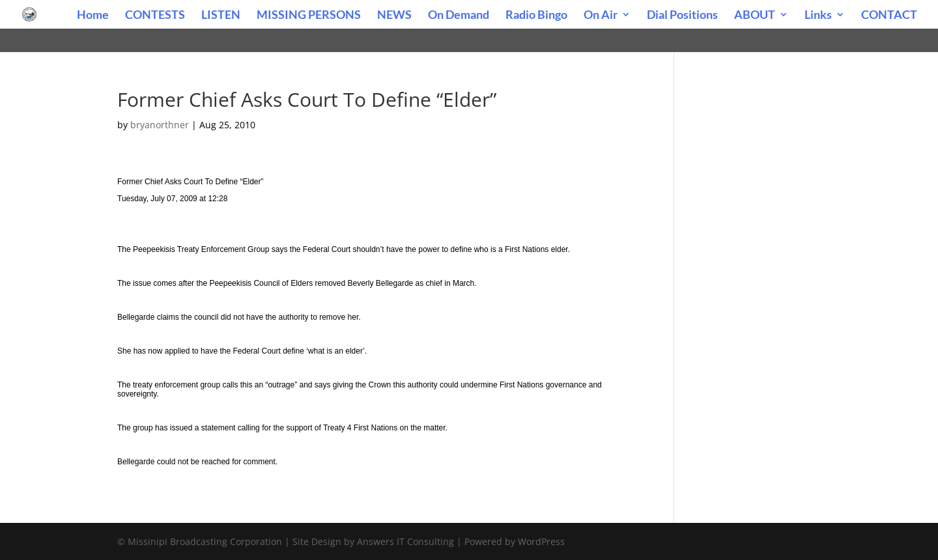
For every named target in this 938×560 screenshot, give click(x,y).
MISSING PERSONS (309, 16)
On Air (601, 16)
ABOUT (755, 16)
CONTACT (889, 16)
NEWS (394, 16)
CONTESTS (155, 16)
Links (818, 16)
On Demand (459, 16)
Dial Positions (682, 16)
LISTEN (221, 16)
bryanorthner (160, 125)
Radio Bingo (536, 16)
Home (93, 16)
